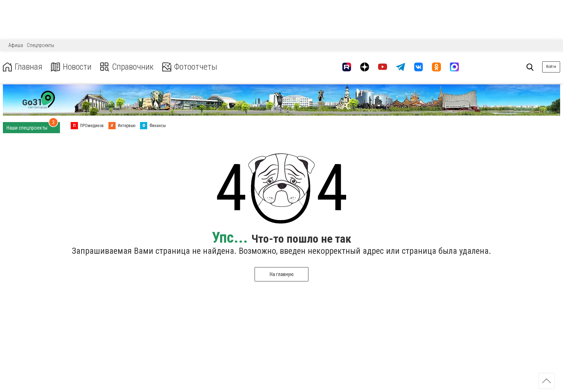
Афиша (16, 45)
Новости (71, 67)
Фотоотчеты (190, 67)
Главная (23, 67)
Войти (551, 67)
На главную (282, 274)
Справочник (127, 67)
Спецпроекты (41, 45)
